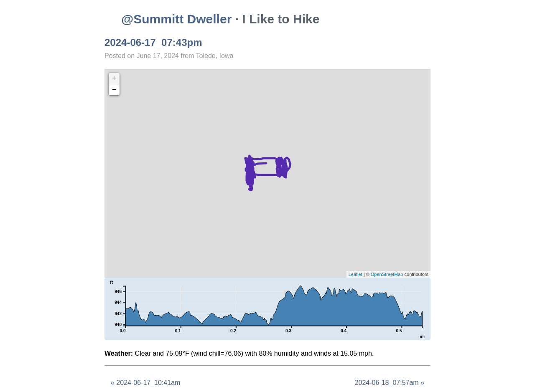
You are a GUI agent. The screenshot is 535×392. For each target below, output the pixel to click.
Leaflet (355, 274)
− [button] (114, 90)
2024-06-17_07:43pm (153, 42)
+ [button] (114, 78)
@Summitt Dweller (176, 19)
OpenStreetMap (387, 274)
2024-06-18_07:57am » (390, 383)
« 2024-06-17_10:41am (145, 383)
